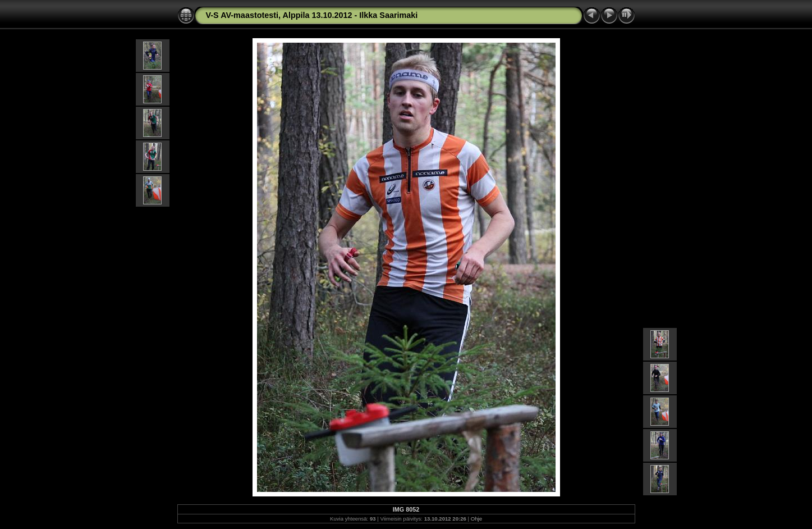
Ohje (476, 519)
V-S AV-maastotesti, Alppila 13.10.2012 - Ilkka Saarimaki (312, 15)
